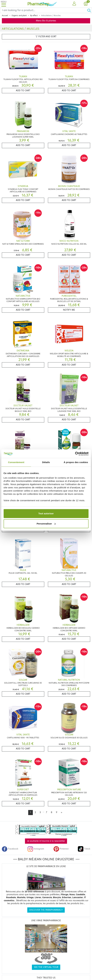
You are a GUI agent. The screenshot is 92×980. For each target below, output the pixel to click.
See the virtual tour (46, 967)
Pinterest (61, 849)
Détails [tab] (46, 462)
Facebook (10, 849)
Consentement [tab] (16, 462)
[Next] (61, 812)
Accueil (5, 16)
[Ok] (90, 10)
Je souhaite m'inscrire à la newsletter (46, 841)
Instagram (36, 849)
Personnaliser (46, 524)
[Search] (44, 10)
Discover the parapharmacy (46, 910)
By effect (34, 16)
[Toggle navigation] (4, 4)
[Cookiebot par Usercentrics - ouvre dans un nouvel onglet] (75, 454)
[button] (74, 4)
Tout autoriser (46, 513)
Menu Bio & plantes (46, 21)
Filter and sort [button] (46, 37)
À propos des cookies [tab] (76, 462)
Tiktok (84, 849)
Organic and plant (19, 16)
